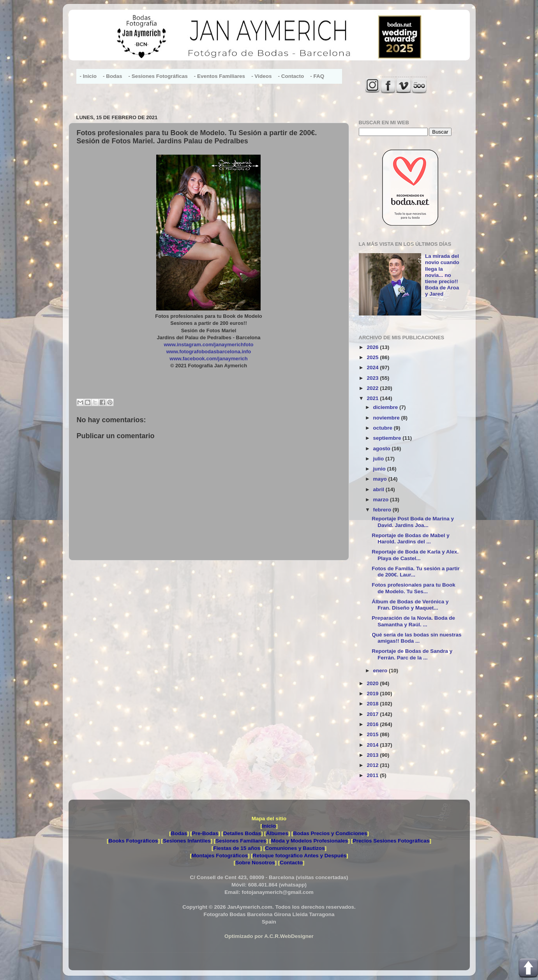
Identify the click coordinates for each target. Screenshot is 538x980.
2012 (373, 765)
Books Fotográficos (133, 841)
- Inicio (88, 76)
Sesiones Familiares (241, 841)
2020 (373, 683)
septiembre (388, 438)
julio (379, 459)
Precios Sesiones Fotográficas (391, 841)
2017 (373, 714)
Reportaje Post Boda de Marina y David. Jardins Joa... (413, 522)
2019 (373, 694)
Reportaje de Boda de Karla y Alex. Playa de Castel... (415, 555)
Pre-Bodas (205, 833)
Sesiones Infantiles (187, 841)
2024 (373, 367)
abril (379, 489)
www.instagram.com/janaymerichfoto (209, 345)
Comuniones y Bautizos (295, 848)
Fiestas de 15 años (237, 848)
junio (380, 469)
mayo (381, 479)
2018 (373, 704)
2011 (373, 775)
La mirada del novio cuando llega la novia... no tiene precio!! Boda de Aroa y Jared (442, 275)
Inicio (269, 826)
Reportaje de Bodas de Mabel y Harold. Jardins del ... (411, 538)
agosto (383, 449)
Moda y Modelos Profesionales (310, 841)
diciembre (386, 407)
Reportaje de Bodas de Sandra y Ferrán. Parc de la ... (412, 654)
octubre (384, 428)
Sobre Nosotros (255, 863)
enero (381, 671)
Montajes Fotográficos (220, 856)
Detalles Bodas (242, 833)
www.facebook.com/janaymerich (208, 359)
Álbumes (277, 833)
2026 (373, 347)
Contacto (291, 863)
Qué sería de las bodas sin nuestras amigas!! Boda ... (416, 638)
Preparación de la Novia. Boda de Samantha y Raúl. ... (413, 621)
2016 (373, 724)
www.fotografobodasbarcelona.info (209, 352)
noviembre (387, 418)
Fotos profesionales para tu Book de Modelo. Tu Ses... (414, 588)
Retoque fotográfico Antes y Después (300, 856)
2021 (373, 398)
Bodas (179, 833)
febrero (383, 510)
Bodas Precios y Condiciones (330, 833)
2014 (373, 745)
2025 (373, 357)
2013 (373, 755)
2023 (373, 378)
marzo (382, 500)
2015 (373, 734)
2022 (373, 388)
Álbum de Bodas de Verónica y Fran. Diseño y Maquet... (410, 605)
